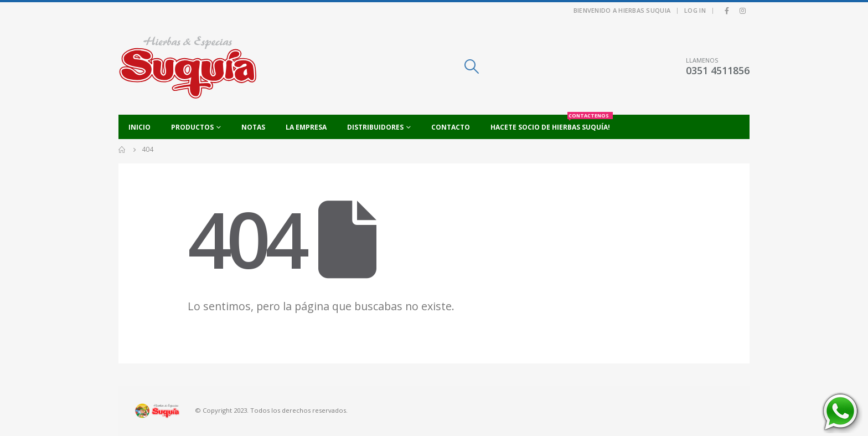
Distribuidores (375, 127)
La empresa (306, 127)
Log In (695, 10)
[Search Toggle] (471, 66)
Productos (192, 127)
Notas (253, 127)
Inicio (139, 127)
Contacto (451, 127)
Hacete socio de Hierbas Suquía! (552, 123)
